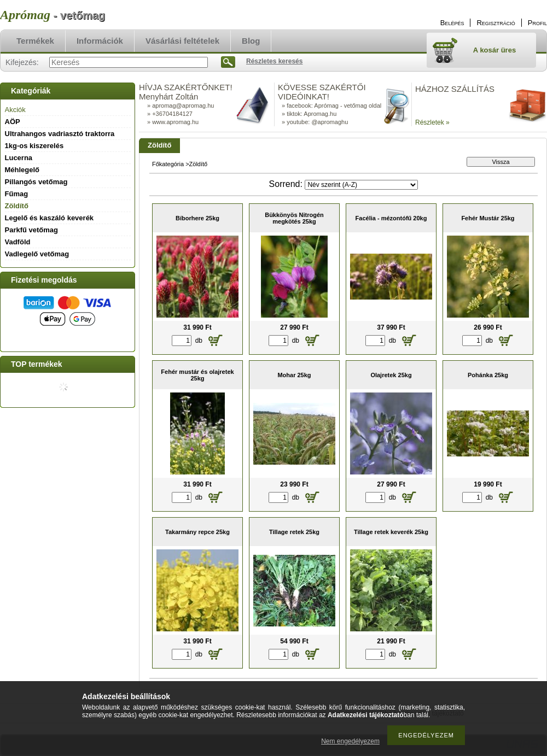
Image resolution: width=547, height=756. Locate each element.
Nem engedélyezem (350, 741)
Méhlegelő (22, 170)
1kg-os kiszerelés (34, 146)
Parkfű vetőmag (32, 230)
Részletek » (432, 122)
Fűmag (17, 194)
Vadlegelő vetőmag (37, 254)
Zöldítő (17, 206)
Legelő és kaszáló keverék (50, 218)
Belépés (452, 23)
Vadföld (18, 242)
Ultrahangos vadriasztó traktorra (60, 134)
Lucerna (19, 158)
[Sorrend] (361, 185)
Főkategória (168, 164)
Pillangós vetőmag (36, 182)
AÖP (13, 122)
